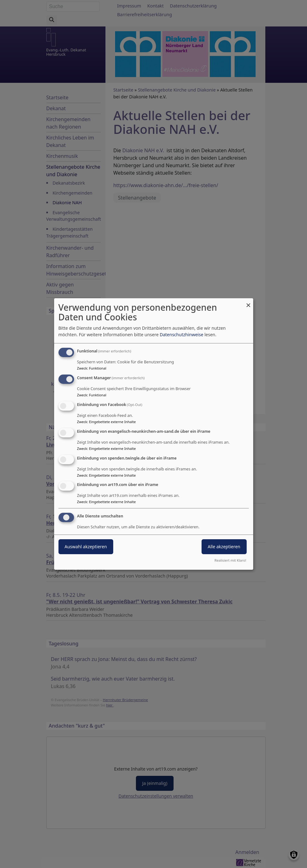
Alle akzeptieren (224, 547)
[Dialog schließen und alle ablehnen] (249, 302)
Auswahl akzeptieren (86, 547)
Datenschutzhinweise (181, 335)
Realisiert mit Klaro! (230, 560)
